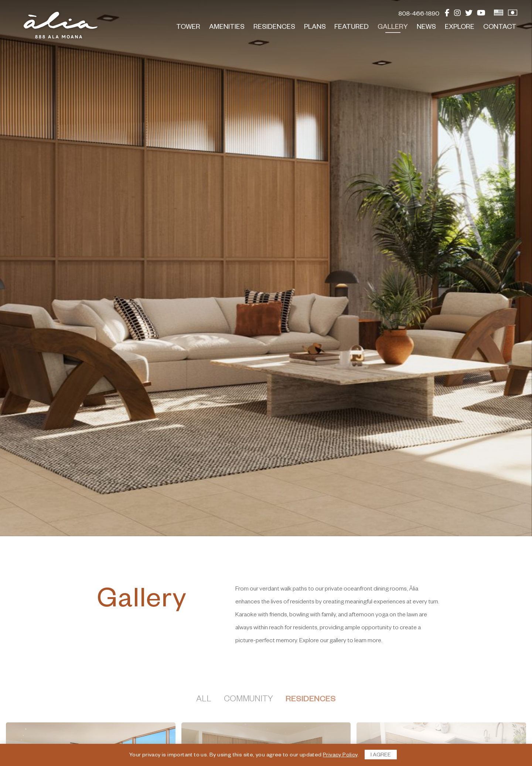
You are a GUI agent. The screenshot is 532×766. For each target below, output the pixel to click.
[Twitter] (469, 15)
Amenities (227, 28)
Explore (460, 28)
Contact (500, 28)
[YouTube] (481, 15)
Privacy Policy (340, 756)
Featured (352, 28)
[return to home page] (61, 25)
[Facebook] (447, 15)
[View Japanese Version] (513, 15)
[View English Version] (499, 15)
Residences (274, 28)
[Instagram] (457, 15)
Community (248, 700)
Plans (315, 28)
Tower (188, 28)
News (426, 28)
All (204, 700)
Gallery (393, 28)
